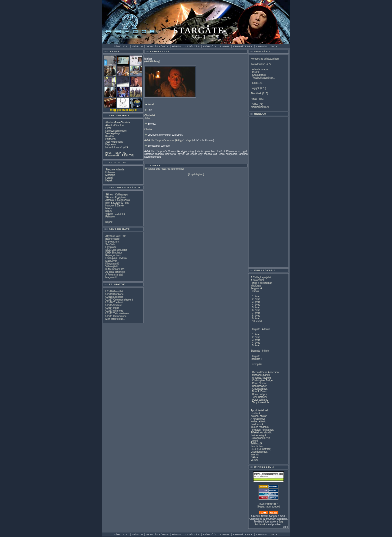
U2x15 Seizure (113, 305)
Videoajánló (112, 266)
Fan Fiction (257, 446)
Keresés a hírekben (116, 131)
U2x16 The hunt (114, 302)
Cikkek (254, 457)
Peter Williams (260, 400)
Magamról (111, 277)
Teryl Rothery (259, 397)
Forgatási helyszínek (262, 430)
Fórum (109, 178)
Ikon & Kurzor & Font (117, 203)
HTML (123, 153)
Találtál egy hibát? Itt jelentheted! (166, 169)
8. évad (256, 316)
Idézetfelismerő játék (117, 147)
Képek (109, 181)
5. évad (256, 307)
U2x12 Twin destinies (117, 313)
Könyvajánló (112, 264)
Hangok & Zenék (115, 206)
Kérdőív (109, 136)
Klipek (109, 211)
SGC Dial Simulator (116, 250)
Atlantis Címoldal (115, 125)
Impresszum (112, 242)
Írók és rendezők (260, 427)
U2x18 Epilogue (114, 297)
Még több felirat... (115, 319)
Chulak (148, 129)
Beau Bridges (259, 394)
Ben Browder (259, 386)
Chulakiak (150, 115)
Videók (109, 214)
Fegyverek (256, 288)
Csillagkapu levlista (116, 258)
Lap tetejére (196, 174)
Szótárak (255, 413)
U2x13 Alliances (114, 311)
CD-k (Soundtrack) (261, 449)
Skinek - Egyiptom (115, 197)
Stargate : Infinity (260, 351)
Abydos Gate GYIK (116, 236)
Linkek (254, 441)
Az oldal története (115, 272)
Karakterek (256, 64)
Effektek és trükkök (261, 433)
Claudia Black (260, 389)
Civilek (256, 72)
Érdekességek (258, 435)
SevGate (110, 244)
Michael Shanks (261, 375)
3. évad (256, 302)
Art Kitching (152, 61)
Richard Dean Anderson (265, 372)
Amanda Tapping (261, 378)
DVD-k (254, 104)
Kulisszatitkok (258, 422)
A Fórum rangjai (114, 275)
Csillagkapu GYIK (260, 438)
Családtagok (259, 75)
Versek (254, 460)
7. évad (256, 313)
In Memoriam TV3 (115, 269)
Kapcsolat (111, 145)
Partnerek (111, 139)
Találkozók (256, 444)
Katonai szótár (258, 416)
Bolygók (255, 88)
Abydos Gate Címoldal (118, 122)
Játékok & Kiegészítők (117, 200)
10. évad (257, 321)
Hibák (254, 99)
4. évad (256, 305)
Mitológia (110, 175)
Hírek (108, 128)
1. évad (256, 296)
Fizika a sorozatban (261, 283)
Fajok (253, 83)
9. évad (256, 318)
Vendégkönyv (113, 133)
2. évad (256, 299)
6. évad (256, 310)
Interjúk (255, 455)
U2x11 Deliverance (116, 316)
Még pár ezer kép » (123, 110)
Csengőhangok (259, 452)
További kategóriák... (263, 78)
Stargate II (256, 359)
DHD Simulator (114, 253)
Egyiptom (110, 247)
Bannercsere (112, 239)
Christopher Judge (262, 380)
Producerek (257, 424)
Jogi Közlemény (114, 142)
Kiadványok (257, 107)
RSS (116, 153)
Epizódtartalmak (259, 411)
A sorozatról (257, 280)
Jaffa (147, 118)
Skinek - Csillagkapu (117, 195)
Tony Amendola (260, 402)
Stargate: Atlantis (115, 170)
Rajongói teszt (113, 255)
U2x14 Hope (112, 308)
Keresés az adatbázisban (264, 59)
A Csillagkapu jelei (261, 277)
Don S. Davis (259, 391)
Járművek (256, 93)
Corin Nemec (259, 383)
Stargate (255, 356)
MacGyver (111, 261)
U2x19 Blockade (114, 294)
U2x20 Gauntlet (114, 291)
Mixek (108, 208)
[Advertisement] (268, 192)
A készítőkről (258, 419)
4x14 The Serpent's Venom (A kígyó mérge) (168, 140)
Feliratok (110, 172)
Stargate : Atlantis (260, 329)
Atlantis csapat (260, 69)
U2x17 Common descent (119, 300)
